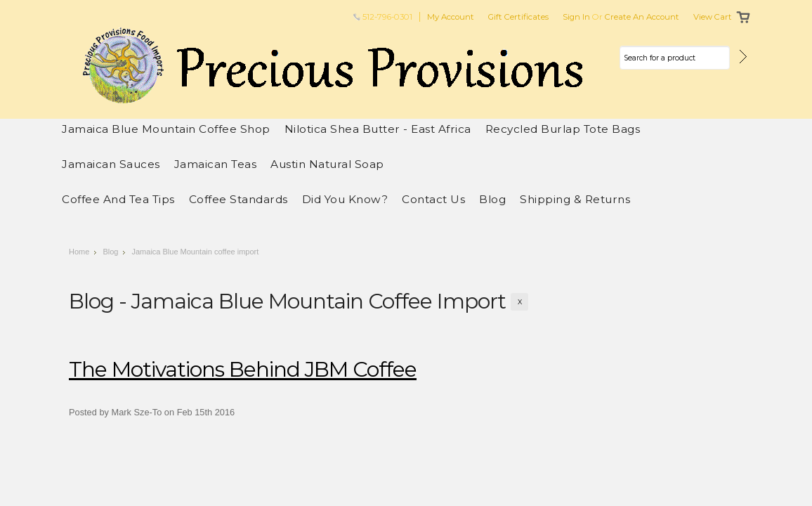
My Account (451, 17)
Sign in (576, 17)
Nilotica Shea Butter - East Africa (378, 129)
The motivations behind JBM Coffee (243, 369)
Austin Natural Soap (327, 164)
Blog (110, 252)
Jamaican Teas (216, 164)
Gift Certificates (518, 17)
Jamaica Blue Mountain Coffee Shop (166, 129)
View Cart (713, 17)
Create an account (642, 17)
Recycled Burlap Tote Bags (563, 129)
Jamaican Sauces (111, 164)
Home (79, 252)
